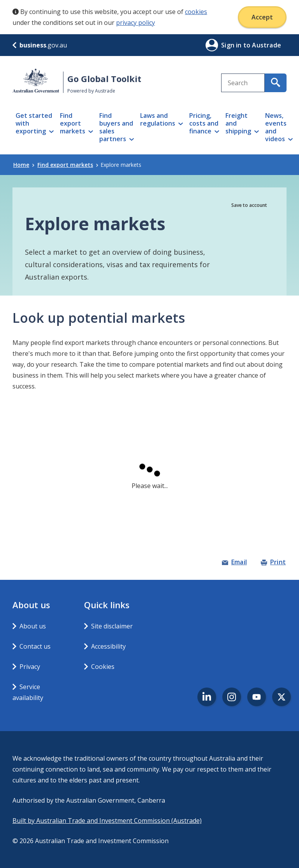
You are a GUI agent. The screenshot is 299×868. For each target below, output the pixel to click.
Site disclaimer (112, 626)
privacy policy (135, 23)
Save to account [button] (249, 205)
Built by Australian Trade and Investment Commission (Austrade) (107, 821)
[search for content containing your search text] (276, 83)
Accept (262, 17)
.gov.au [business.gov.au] (40, 45)
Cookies (103, 667)
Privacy (30, 667)
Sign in (232, 45)
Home (24, 165)
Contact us (35, 646)
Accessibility (108, 646)
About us (33, 626)
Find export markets (68, 165)
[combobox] (243, 83)
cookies (196, 12)
